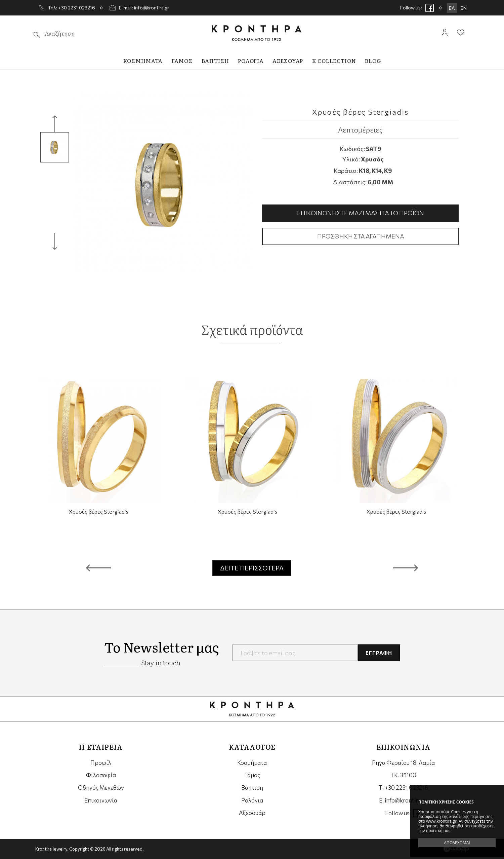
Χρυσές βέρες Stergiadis (99, 511)
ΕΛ (452, 8)
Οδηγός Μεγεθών (101, 788)
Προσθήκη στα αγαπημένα (361, 236)
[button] (98, 568)
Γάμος (252, 775)
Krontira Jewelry (257, 33)
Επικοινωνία (101, 800)
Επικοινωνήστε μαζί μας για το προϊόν (361, 213)
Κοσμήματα (252, 763)
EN (464, 8)
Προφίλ (101, 763)
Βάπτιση (252, 788)
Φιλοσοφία (101, 775)
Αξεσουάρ (252, 813)
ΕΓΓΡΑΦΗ (379, 653)
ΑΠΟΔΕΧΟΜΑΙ (457, 843)
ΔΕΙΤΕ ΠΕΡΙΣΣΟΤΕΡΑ (252, 568)
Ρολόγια (252, 800)
